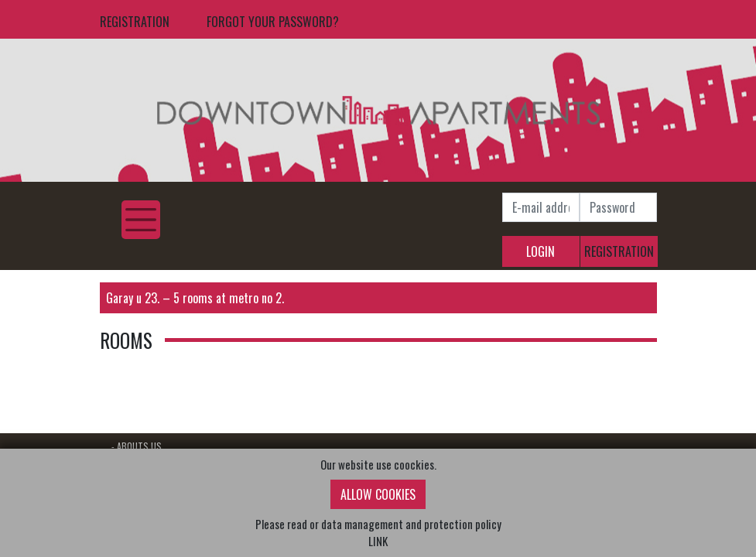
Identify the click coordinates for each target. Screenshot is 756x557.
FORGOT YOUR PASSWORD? (273, 22)
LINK (378, 541)
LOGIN (540, 251)
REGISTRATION (135, 22)
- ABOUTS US (137, 446)
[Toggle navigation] (141, 220)
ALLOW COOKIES (378, 494)
